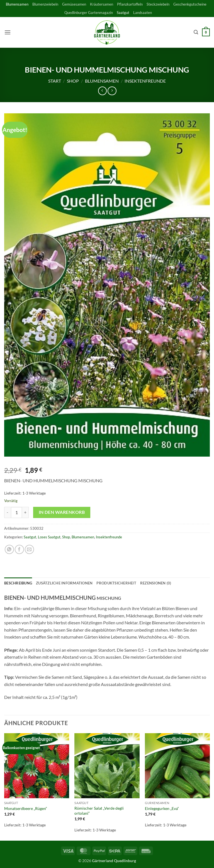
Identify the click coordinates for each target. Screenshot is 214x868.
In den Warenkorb (62, 512)
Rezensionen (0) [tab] (156, 583)
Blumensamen (17, 4)
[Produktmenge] (16, 512)
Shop (73, 81)
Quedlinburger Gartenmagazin (89, 13)
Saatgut (123, 13)
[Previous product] (112, 91)
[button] (8, 32)
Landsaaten (143, 13)
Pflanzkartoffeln (130, 4)
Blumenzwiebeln (45, 4)
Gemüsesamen (74, 4)
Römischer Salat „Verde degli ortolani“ (99, 811)
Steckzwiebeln (158, 4)
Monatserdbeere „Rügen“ (26, 808)
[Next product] (102, 91)
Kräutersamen (102, 4)
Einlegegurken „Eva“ (162, 808)
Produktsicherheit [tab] (116, 583)
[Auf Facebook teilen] (19, 549)
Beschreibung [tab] (18, 583)
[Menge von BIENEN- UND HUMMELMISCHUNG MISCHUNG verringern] (8, 512)
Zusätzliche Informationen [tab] (64, 583)
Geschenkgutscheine (190, 4)
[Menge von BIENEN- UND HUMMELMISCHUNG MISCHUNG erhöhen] (25, 512)
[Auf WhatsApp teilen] (9, 549)
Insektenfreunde (145, 81)
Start (55, 81)
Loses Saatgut (49, 537)
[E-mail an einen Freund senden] (29, 549)
